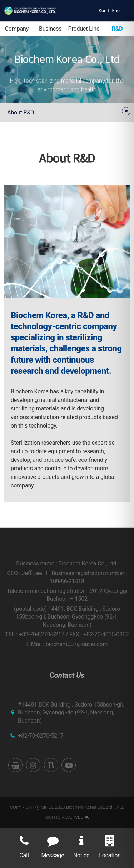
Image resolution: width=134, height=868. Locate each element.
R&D (117, 29)
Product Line (84, 29)
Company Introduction (17, 31)
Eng (116, 11)
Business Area (50, 31)
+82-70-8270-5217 (41, 736)
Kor (102, 11)
